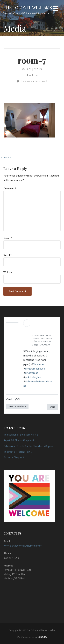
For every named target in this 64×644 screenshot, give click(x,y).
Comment (10, 188)
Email (8, 255)
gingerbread (32, 373)
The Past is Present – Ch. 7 (18, 452)
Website (8, 272)
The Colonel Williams (28, 7)
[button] (55, 9)
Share (52, 407)
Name (8, 238)
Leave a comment (34, 81)
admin (34, 75)
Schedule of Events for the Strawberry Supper (28, 446)
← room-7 (6, 158)
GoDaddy (42, 637)
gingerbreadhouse (35, 369)
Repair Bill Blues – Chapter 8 (19, 440)
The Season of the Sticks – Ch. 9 (21, 435)
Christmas (38, 364)
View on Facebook (17, 406)
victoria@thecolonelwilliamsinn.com (23, 546)
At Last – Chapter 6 (14, 458)
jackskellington (33, 377)
